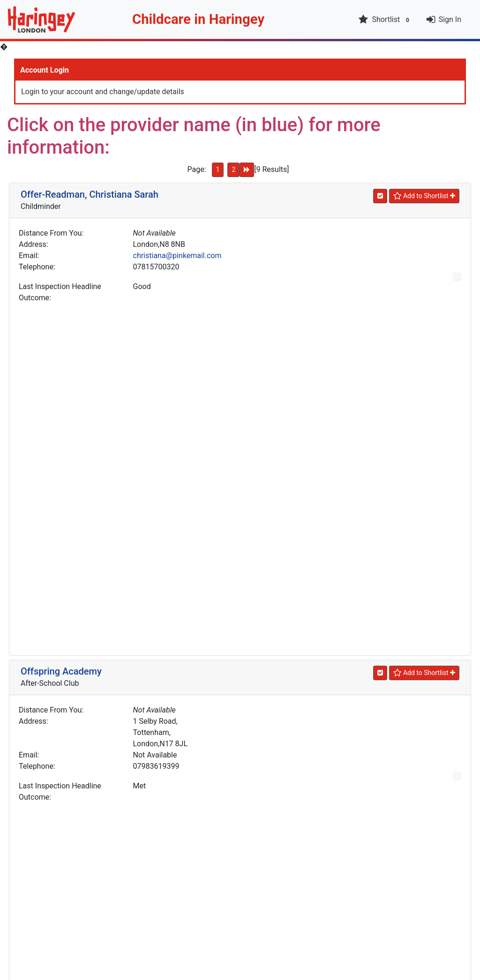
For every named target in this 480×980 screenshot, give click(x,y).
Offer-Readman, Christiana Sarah (90, 194)
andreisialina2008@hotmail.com (187, 541)
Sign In (450, 19)
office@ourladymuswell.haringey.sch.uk (199, 827)
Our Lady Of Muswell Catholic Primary (100, 755)
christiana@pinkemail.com (177, 256)
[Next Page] (247, 170)
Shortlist (385, 20)
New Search (240, 913)
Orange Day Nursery (62, 606)
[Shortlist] (424, 196)
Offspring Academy (61, 320)
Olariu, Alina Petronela (67, 469)
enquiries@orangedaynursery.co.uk (191, 690)
